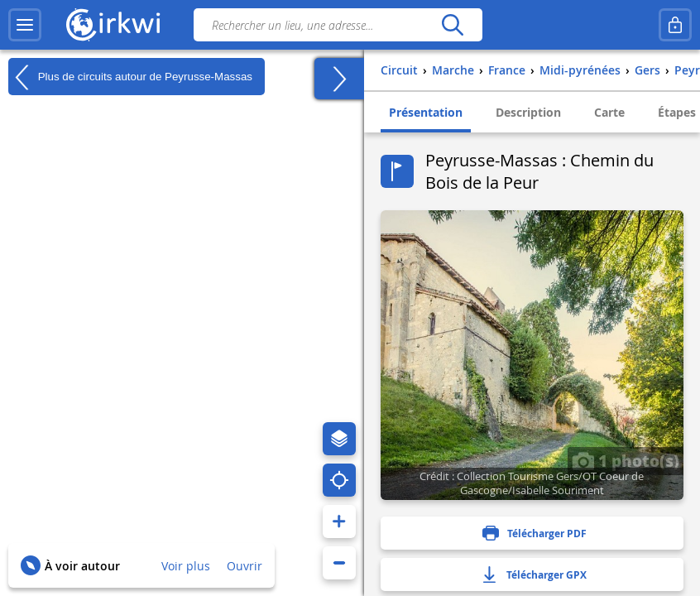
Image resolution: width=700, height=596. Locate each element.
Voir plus (186, 566)
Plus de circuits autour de (130, 77)
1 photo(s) (626, 460)
